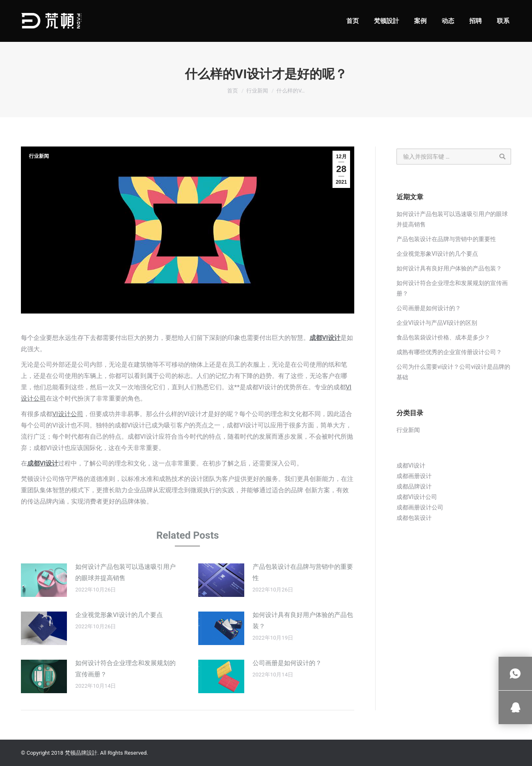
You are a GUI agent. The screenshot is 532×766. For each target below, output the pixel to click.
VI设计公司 (68, 414)
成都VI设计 (325, 338)
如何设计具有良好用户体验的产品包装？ (303, 621)
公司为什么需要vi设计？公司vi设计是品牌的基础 (453, 372)
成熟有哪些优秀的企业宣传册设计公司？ (449, 352)
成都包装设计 (414, 518)
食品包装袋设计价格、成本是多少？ (443, 337)
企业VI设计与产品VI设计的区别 (437, 323)
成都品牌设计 (414, 486)
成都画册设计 (414, 476)
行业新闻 (257, 91)
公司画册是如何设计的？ (287, 663)
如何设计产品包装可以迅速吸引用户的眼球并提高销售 (125, 572)
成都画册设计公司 (420, 507)
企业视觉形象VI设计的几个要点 (119, 615)
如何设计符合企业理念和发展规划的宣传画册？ (125, 669)
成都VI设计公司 (417, 497)
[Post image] (44, 580)
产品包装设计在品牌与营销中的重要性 (303, 572)
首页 (233, 91)
